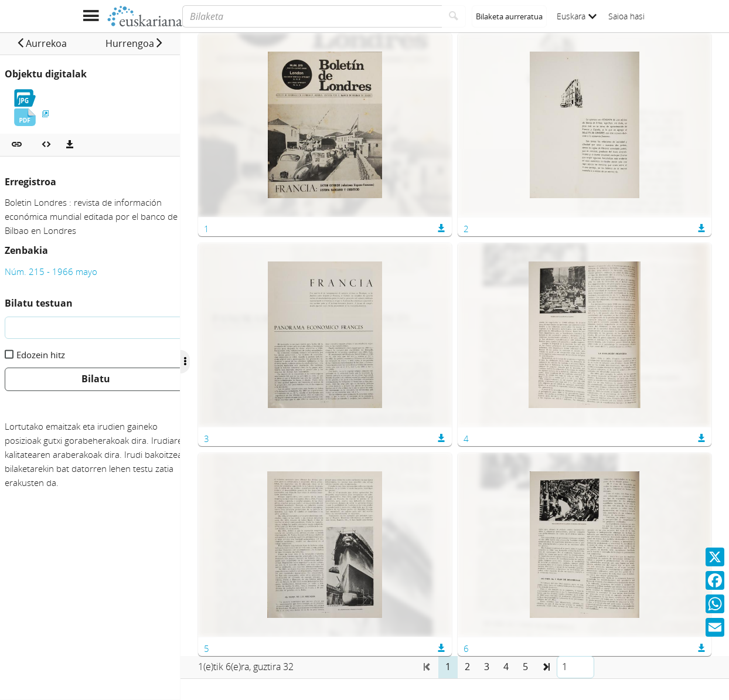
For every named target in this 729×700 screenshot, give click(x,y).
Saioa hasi (626, 16)
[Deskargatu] (70, 145)
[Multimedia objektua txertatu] (46, 145)
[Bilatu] (454, 16)
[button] (46, 43)
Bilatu (96, 379)
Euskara (577, 16)
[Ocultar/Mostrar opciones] (204, 362)
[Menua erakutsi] (91, 16)
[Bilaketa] (312, 16)
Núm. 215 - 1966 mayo (51, 271)
